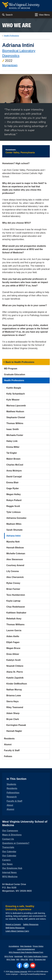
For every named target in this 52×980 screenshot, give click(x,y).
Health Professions (11, 36)
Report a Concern (13, 924)
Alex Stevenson (15, 559)
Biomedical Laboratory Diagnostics (19, 53)
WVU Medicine (10, 877)
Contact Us (8, 839)
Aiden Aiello (13, 636)
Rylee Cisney (13, 583)
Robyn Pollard (14, 500)
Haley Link (12, 441)
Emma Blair (12, 483)
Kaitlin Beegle (14, 388)
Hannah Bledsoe (15, 548)
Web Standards (26, 946)
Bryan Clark (13, 719)
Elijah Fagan (13, 642)
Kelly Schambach (16, 394)
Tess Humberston (16, 595)
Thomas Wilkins (15, 423)
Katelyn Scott (13, 660)
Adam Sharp (13, 713)
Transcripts (8, 847)
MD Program (11, 369)
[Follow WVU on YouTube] (33, 965)
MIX (18, 959)
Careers (6, 860)
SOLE (31, 959)
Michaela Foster (15, 435)
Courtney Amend (15, 565)
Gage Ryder (13, 488)
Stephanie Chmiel (16, 417)
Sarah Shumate (14, 530)
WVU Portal (9, 956)
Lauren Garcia (14, 630)
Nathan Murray (14, 690)
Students (11, 784)
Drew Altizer (13, 654)
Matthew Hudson (15, 411)
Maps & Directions (12, 835)
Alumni (8, 744)
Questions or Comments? (16, 843)
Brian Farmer (13, 589)
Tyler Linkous (14, 512)
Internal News (9, 872)
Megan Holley (14, 494)
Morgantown (10, 65)
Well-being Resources (15, 928)
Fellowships (13, 793)
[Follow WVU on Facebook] (19, 965)
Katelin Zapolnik (15, 678)
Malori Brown (13, 459)
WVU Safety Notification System (36, 956)
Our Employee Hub (12, 868)
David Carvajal (14, 477)
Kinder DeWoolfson (17, 684)
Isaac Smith (13, 429)
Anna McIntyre (14, 471)
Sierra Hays (12, 701)
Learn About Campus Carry (17, 931)
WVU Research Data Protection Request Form (26, 952)
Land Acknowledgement (26, 949)
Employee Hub (40, 959)
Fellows (8, 756)
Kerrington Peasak (16, 725)
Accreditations (14, 946)
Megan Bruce (13, 648)
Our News (7, 864)
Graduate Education (15, 374)
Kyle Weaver (13, 400)
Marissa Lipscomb (16, 406)
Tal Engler (12, 453)
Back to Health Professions (20, 362)
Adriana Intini (13, 536)
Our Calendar (9, 852)
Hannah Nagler (14, 731)
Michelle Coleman (16, 554)
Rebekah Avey (14, 619)
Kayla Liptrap (13, 601)
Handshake (19, 956)
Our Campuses (10, 831)
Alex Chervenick (15, 577)
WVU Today (11, 959)
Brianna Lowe (14, 696)
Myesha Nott (13, 542)
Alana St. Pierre (15, 672)
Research (12, 797)
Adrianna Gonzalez (16, 518)
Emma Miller (13, 447)
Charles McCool (15, 465)
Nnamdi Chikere (15, 666)
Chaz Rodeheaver (16, 607)
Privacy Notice (38, 946)
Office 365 (24, 959)
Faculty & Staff (12, 750)
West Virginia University (18, 972)
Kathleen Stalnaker (16, 613)
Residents (9, 739)
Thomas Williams (15, 625)
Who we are (17, 25)
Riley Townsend (15, 707)
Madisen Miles (14, 524)
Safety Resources (31, 924)
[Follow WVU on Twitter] (26, 965)
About (10, 805)
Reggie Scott (13, 506)
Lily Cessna (13, 571)
